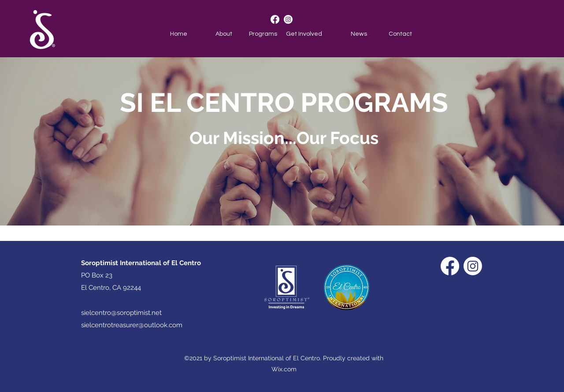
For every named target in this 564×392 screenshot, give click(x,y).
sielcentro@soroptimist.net (121, 313)
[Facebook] (275, 19)
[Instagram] (288, 19)
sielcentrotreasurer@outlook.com (132, 325)
